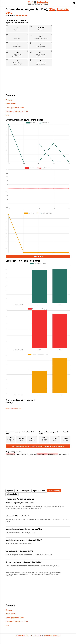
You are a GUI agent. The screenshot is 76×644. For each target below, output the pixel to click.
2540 (9, 13)
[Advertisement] (38, 81)
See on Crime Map (54, 497)
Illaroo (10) (33, 461)
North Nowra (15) (53, 461)
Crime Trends (11, 104)
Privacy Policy (38, 642)
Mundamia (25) (42, 461)
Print (11, 497)
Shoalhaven (22, 16)
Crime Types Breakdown (15, 108)
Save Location (40, 497)
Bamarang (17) (10, 461)
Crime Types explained (13, 408)
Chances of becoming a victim (17, 111)
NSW (52, 9)
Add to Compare (24, 497)
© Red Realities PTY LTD (22, 642)
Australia (63, 9)
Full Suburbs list (12, 501)
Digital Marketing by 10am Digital (52, 642)
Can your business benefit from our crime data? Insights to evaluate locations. (38, 453)
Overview (9, 100)
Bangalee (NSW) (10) (22, 461)
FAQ (7, 115)
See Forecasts (38, 256)
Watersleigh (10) (64, 461)
